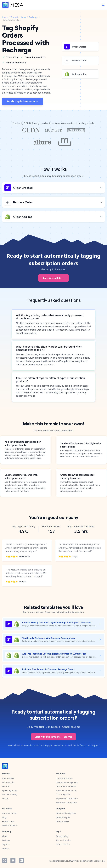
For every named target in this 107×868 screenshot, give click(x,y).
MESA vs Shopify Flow (66, 813)
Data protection (63, 844)
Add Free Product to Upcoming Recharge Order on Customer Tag (54, 654)
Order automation (64, 778)
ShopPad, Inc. (99, 861)
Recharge (33, 17)
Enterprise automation (66, 803)
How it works (8, 778)
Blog (4, 817)
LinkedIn (21, 860)
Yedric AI (6, 786)
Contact (6, 848)
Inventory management (67, 782)
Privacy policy (62, 836)
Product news (8, 821)
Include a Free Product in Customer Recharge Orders (48, 669)
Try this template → (54, 278)
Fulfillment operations (66, 790)
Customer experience (66, 786)
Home (5, 17)
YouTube (13, 860)
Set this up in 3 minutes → (23, 101)
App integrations (10, 790)
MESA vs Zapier (63, 817)
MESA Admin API (10, 825)
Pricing (5, 799)
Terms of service (63, 840)
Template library (10, 794)
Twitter (5, 860)
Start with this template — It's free (53, 737)
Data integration (64, 794)
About (5, 836)
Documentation (9, 813)
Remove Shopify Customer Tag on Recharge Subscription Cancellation (57, 623)
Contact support (92, 745)
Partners (6, 840)
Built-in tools (8, 782)
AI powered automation (67, 799)
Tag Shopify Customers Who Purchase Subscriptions (48, 638)
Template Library (18, 17)
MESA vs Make (63, 821)
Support (6, 844)
